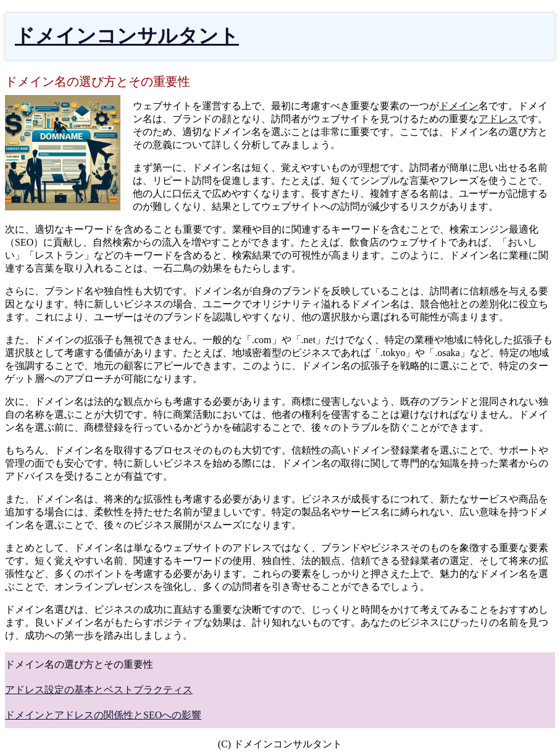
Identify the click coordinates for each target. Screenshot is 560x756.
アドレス (498, 119)
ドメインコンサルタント (127, 36)
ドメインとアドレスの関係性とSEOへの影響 (103, 715)
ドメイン (459, 106)
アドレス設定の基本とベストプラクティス (99, 690)
